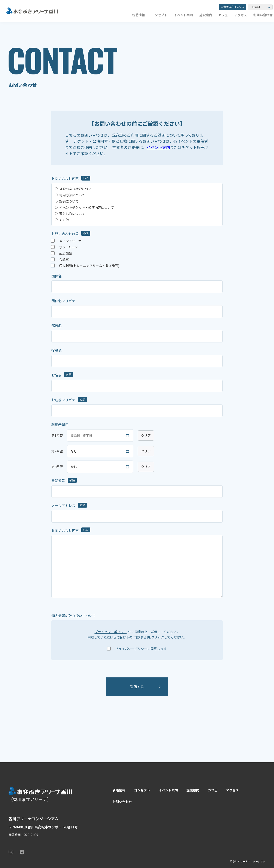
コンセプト (159, 15)
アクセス (241, 15)
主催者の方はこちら (232, 7)
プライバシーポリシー (111, 632)
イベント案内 (183, 15)
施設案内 (206, 15)
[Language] (260, 7)
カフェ (223, 15)
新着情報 (138, 15)
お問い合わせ (263, 15)
